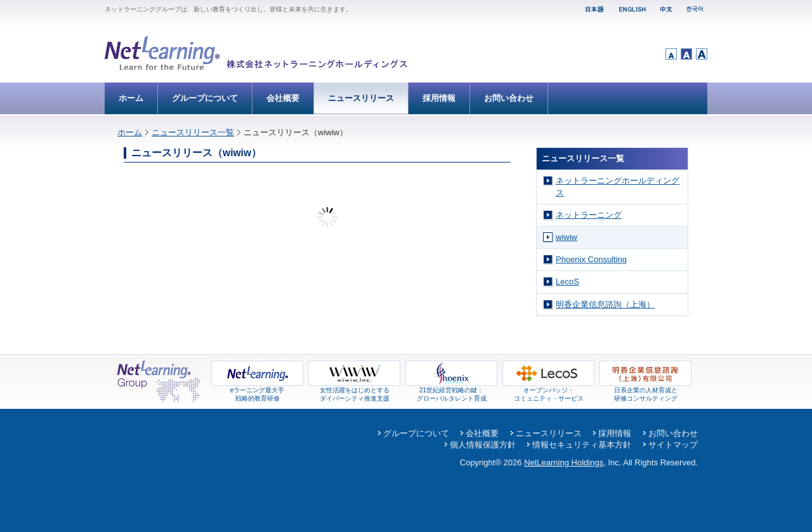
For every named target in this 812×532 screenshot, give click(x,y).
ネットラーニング (589, 215)
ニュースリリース (361, 98)
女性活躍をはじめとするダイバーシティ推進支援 (354, 391)
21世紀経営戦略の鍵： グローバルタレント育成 (451, 391)
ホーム (131, 98)
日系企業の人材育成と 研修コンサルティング (645, 391)
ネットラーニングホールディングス (618, 186)
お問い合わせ (509, 98)
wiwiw (566, 237)
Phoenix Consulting (591, 259)
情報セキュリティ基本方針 (582, 445)
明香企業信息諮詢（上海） (605, 304)
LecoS (567, 282)
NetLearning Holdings (564, 462)
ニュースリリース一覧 (193, 132)
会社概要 (283, 98)
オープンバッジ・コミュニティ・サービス (548, 391)
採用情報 (439, 98)
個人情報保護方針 (483, 445)
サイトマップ (673, 445)
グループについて (205, 98)
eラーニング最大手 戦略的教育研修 (257, 391)
